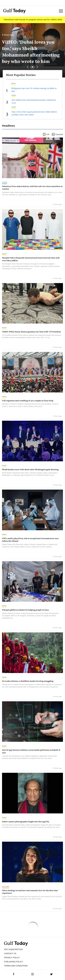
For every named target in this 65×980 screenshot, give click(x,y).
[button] (37, 67)
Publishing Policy (14, 962)
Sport (5, 182)
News (13, 84)
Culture (6, 887)
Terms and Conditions (16, 966)
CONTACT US (10, 954)
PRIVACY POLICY (12, 958)
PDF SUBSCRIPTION (13, 949)
